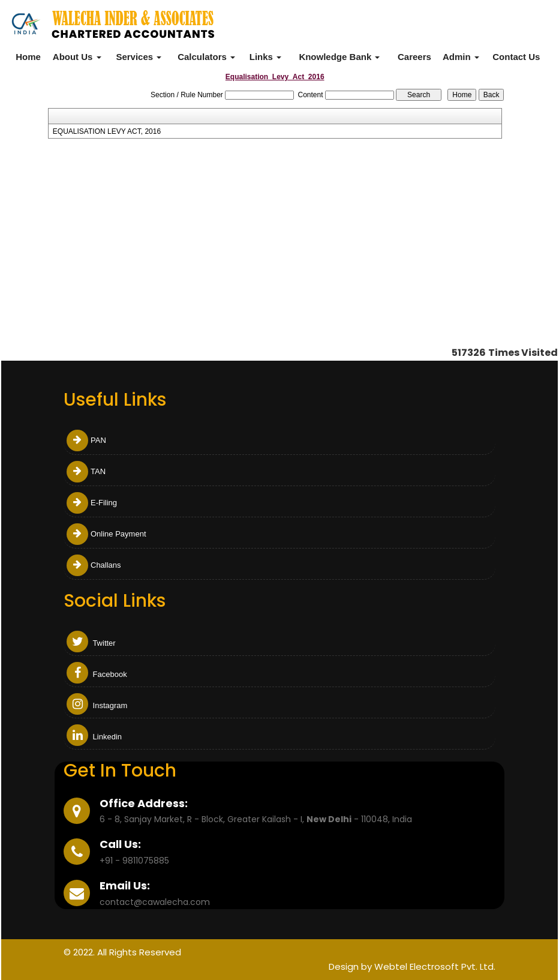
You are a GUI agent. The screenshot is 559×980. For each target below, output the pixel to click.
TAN (86, 471)
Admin (461, 57)
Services (139, 57)
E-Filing (92, 503)
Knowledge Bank (339, 57)
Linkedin (94, 737)
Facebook (97, 674)
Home (28, 57)
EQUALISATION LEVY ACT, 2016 (107, 131)
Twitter (91, 643)
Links (265, 57)
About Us (77, 57)
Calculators (206, 57)
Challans (94, 565)
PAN (86, 440)
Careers (414, 57)
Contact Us (516, 57)
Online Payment (106, 534)
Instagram (97, 705)
